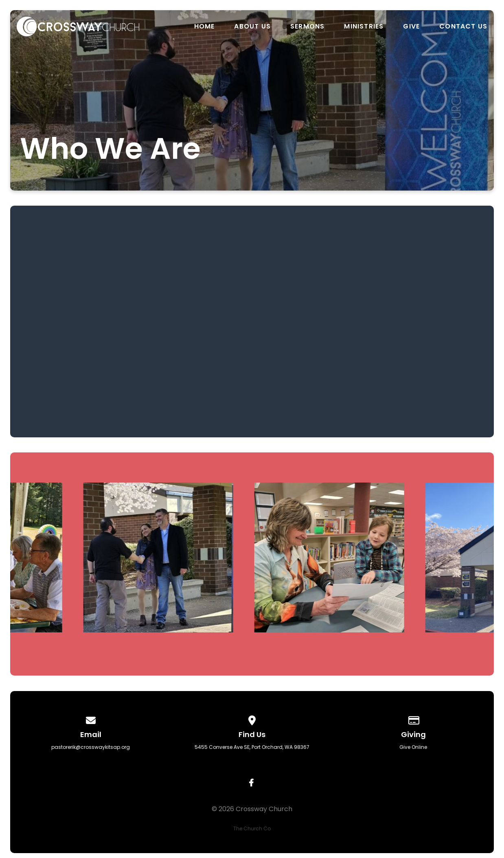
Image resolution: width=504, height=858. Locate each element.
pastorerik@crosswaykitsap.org (91, 747)
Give (411, 26)
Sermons (307, 26)
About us (252, 26)
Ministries (364, 26)
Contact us (463, 26)
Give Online (413, 747)
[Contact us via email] (91, 719)
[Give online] (413, 719)
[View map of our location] (252, 719)
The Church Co (252, 828)
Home (205, 26)
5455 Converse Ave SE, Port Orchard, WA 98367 (252, 747)
